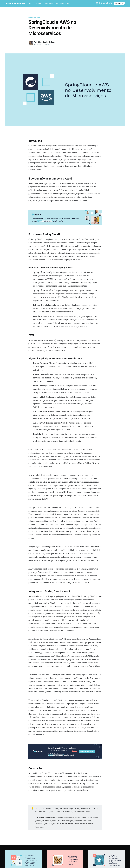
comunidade (48, 3)
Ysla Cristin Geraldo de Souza (45, 42)
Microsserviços (34, 18)
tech (30, 3)
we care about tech (63, 3)
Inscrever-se (119, 3)
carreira (38, 3)
